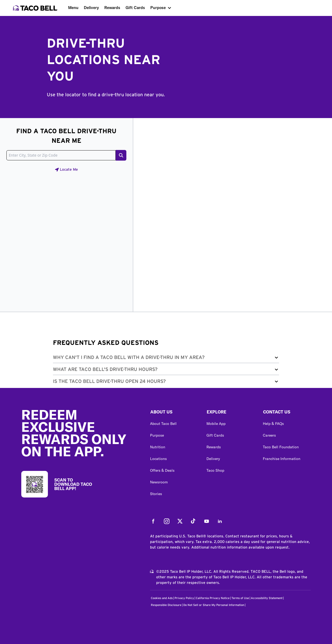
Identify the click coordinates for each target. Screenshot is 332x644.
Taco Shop (215, 470)
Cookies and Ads (162, 598)
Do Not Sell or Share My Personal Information (214, 605)
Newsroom (159, 482)
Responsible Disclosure (166, 605)
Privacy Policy (184, 598)
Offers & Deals (162, 470)
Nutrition (158, 447)
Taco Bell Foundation (281, 447)
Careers (269, 435)
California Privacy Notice (213, 598)
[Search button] (121, 155)
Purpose (158, 8)
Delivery (91, 8)
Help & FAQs (273, 424)
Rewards (112, 8)
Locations (158, 459)
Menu (73, 8)
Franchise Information (282, 459)
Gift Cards (135, 8)
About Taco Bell (163, 424)
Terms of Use (240, 598)
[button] (166, 359)
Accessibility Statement (267, 598)
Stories (156, 494)
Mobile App (216, 424)
